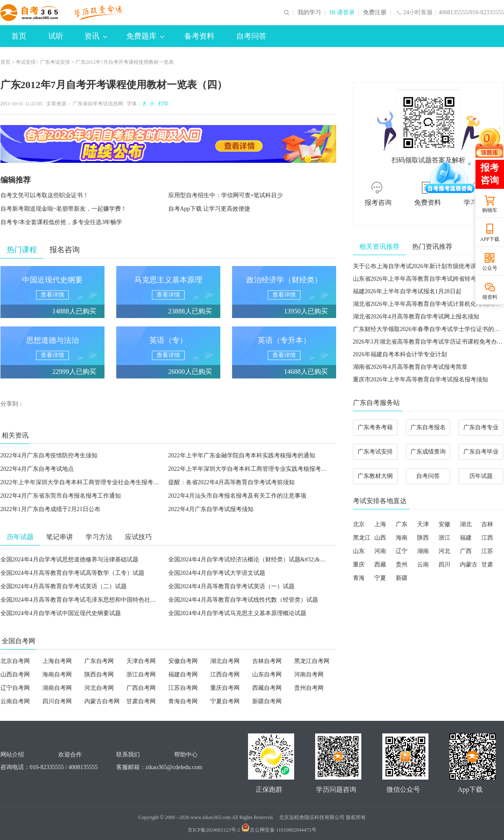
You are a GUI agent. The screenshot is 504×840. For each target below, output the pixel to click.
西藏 (380, 565)
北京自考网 (15, 661)
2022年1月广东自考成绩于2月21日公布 (50, 509)
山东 (359, 551)
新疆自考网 (267, 701)
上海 (380, 524)
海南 (402, 538)
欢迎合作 (70, 755)
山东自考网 (267, 674)
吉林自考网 (267, 661)
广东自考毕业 (481, 452)
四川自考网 (57, 701)
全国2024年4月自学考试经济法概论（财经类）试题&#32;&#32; (249, 560)
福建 (466, 538)
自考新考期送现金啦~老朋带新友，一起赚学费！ (64, 209)
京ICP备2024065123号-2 (214, 830)
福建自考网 (183, 674)
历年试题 (481, 476)
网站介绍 (12, 755)
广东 (402, 524)
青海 (359, 578)
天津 (423, 524)
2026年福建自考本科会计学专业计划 (400, 354)
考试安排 (26, 62)
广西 (466, 551)
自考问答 (251, 36)
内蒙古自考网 (102, 701)
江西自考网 (225, 674)
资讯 (96, 36)
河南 (380, 551)
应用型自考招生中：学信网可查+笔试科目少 (226, 195)
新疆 (402, 578)
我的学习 (309, 13)
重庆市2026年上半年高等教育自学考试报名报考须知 (420, 380)
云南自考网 (15, 701)
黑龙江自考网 (312, 661)
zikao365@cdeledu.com (174, 767)
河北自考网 (99, 688)
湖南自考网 (57, 688)
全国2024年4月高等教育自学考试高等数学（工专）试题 (72, 573)
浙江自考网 (141, 674)
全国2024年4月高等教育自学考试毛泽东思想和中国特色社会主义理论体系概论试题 (108, 600)
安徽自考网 (183, 661)
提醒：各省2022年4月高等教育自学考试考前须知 (231, 482)
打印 (162, 104)
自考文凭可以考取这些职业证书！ (44, 195)
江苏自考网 (183, 688)
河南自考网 (309, 674)
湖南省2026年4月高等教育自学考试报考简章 (410, 367)
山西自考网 (15, 674)
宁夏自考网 (225, 701)
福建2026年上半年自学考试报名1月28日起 (407, 291)
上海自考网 (57, 661)
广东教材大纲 (375, 476)
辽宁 (402, 551)
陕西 (423, 538)
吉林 (487, 524)
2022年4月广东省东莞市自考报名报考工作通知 (61, 496)
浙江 (444, 538)
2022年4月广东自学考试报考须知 (211, 509)
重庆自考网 (225, 688)
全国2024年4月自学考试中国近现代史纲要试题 (61, 613)
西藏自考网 (267, 688)
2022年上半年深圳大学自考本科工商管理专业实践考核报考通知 (251, 469)
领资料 (490, 297)
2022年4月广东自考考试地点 (37, 469)
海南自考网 (57, 674)
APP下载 (490, 239)
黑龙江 (362, 538)
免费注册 (375, 13)
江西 (487, 538)
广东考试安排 (55, 62)
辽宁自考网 (15, 688)
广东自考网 (99, 661)
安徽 (444, 524)
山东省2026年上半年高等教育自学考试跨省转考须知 (420, 279)
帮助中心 (186, 755)
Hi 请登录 (342, 13)
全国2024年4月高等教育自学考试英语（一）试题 (231, 586)
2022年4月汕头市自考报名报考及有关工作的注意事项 (237, 496)
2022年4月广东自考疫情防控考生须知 (49, 455)
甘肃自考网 (141, 701)
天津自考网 (141, 661)
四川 (444, 565)
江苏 (487, 551)
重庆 (359, 565)
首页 (19, 36)
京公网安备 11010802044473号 (279, 830)
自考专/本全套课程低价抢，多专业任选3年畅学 (61, 222)
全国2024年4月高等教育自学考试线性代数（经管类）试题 (243, 600)
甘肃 (487, 565)
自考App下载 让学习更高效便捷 (209, 209)
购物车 (490, 210)
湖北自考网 (225, 661)
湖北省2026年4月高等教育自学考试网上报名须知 (416, 317)
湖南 (423, 551)
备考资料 (199, 36)
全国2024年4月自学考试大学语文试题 (217, 573)
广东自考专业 (481, 427)
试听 (56, 36)
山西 (380, 538)
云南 (423, 565)
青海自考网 (183, 701)
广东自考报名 (428, 427)
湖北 (466, 524)
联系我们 (128, 755)
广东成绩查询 (428, 452)
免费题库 (145, 36)
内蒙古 (469, 565)
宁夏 (380, 578)
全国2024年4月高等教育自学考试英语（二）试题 (64, 586)
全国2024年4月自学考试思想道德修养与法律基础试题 (69, 560)
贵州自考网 (309, 688)
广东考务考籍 (375, 427)
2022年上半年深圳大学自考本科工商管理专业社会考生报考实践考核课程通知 (100, 482)
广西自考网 (141, 688)
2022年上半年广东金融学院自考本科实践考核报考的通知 (242, 455)
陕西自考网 (99, 674)
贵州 (402, 565)
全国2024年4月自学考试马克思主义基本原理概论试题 (237, 613)
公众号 (490, 268)
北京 (359, 524)
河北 (444, 551)
